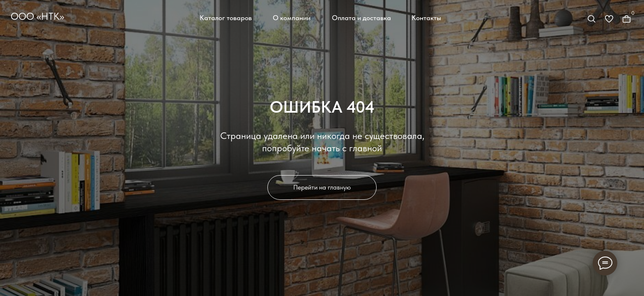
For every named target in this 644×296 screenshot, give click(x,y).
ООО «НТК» (37, 16)
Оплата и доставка (361, 18)
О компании (292, 18)
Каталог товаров (226, 18)
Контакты (426, 18)
